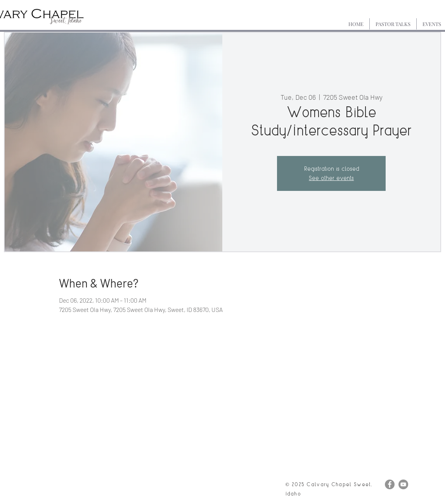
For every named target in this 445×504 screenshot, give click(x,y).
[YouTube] (403, 484)
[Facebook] (390, 484)
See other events (331, 178)
